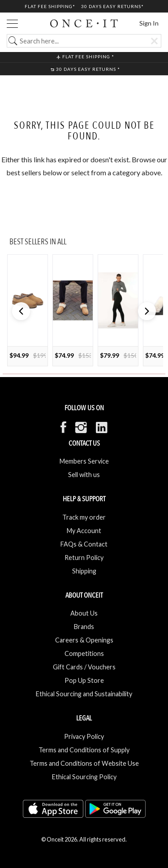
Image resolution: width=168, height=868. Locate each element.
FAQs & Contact (84, 544)
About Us (84, 613)
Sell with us (84, 475)
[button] (147, 311)
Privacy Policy (84, 736)
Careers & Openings (84, 640)
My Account (84, 531)
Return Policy (84, 558)
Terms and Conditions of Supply (84, 750)
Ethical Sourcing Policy (84, 777)
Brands (84, 627)
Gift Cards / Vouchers (84, 667)
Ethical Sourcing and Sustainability (84, 694)
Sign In (149, 23)
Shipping (84, 571)
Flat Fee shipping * (85, 56)
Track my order (84, 517)
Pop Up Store (84, 680)
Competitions (84, 653)
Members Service (84, 461)
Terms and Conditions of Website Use (84, 763)
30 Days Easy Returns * (85, 69)
